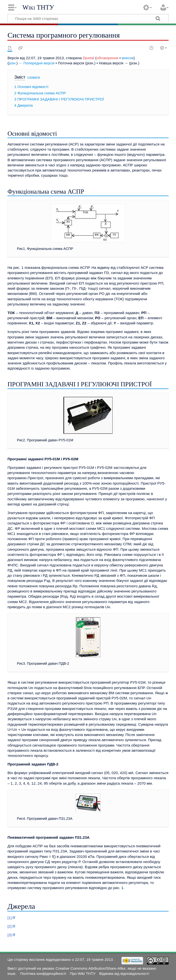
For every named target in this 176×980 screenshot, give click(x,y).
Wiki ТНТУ (38, 7)
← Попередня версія (37, 63)
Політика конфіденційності (43, 973)
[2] (9, 926)
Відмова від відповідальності (124, 973)
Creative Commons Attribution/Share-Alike (90, 968)
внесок (128, 58)
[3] (9, 935)
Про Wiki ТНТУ (83, 973)
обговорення (107, 58)
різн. (12, 63)
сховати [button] (34, 77)
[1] (9, 918)
